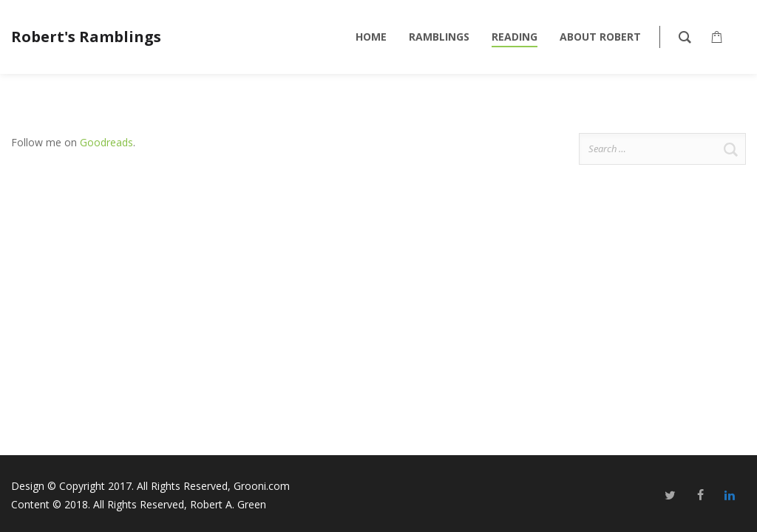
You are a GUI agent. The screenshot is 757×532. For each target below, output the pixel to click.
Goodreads (106, 142)
